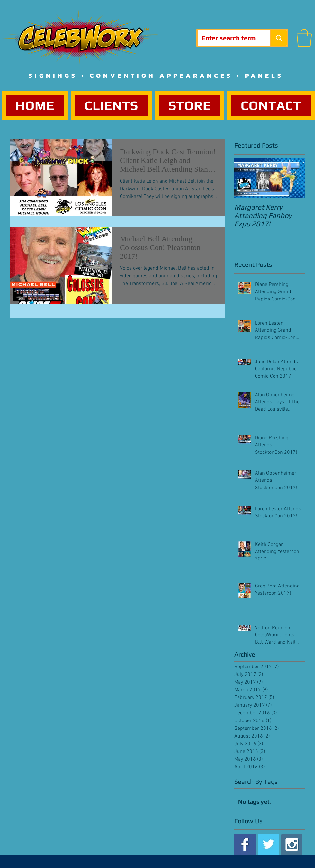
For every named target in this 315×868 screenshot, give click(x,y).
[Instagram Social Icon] (292, 845)
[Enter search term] (229, 38)
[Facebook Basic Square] (245, 845)
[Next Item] (295, 178)
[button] (304, 38)
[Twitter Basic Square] (268, 845)
